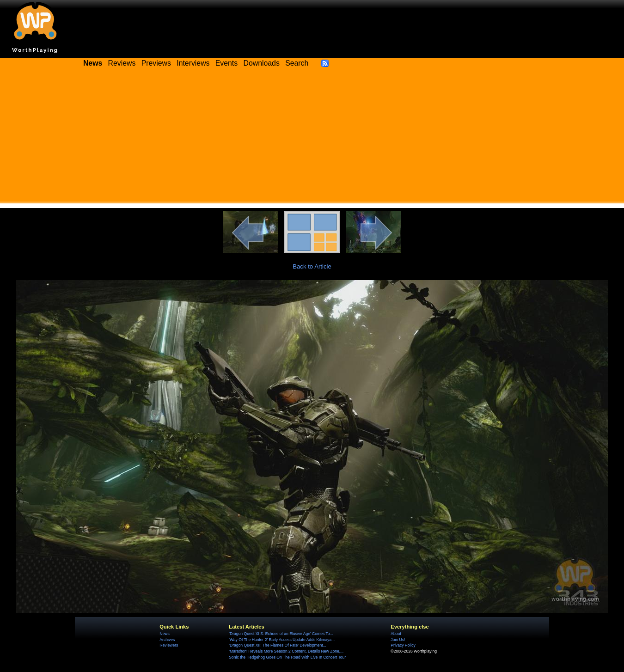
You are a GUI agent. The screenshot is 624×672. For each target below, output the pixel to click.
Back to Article (312, 266)
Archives (167, 640)
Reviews (122, 63)
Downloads (262, 63)
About (396, 634)
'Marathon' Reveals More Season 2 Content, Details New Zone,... (286, 651)
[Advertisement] (312, 139)
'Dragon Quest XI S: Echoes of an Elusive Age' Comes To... (281, 634)
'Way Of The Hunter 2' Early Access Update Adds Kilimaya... (282, 640)
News (164, 634)
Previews (156, 63)
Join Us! (398, 640)
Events (226, 63)
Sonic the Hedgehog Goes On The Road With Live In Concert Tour (287, 657)
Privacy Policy (403, 645)
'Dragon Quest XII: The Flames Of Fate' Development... (278, 645)
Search (297, 63)
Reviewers (169, 645)
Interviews (193, 63)
